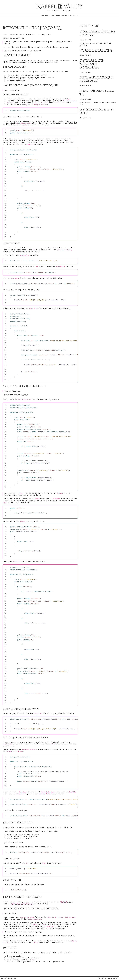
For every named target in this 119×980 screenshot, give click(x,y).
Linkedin (4, 978)
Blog (43, 15)
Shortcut (60, 42)
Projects (52, 15)
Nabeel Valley (60, 7)
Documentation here (12, 90)
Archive (73, 15)
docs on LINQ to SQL (28, 47)
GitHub (10, 978)
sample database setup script (56, 47)
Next (117, 978)
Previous (107, 978)
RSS (15, 978)
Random (112, 978)
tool (66, 902)
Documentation (10, 913)
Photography (65, 15)
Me (77, 15)
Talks (58, 15)
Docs (47, 15)
